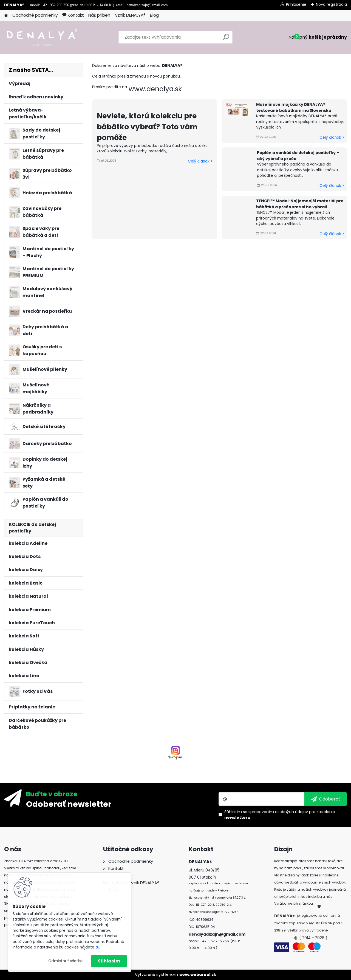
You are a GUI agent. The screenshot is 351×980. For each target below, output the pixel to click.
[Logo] (42, 37)
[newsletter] (326, 799)
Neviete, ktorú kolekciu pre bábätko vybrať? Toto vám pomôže (147, 127)
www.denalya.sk (155, 89)
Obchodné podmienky (35, 15)
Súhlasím (109, 961)
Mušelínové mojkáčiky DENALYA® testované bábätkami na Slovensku (294, 107)
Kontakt (73, 15)
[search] (226, 39)
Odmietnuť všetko (65, 961)
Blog (154, 15)
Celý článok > (200, 161)
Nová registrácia (331, 4)
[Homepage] (6, 15)
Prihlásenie (296, 4)
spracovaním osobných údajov (278, 812)
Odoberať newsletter (69, 804)
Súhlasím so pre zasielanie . (280, 815)
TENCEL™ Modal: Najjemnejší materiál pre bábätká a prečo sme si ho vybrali (300, 204)
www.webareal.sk (198, 975)
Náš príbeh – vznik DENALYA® (117, 15)
